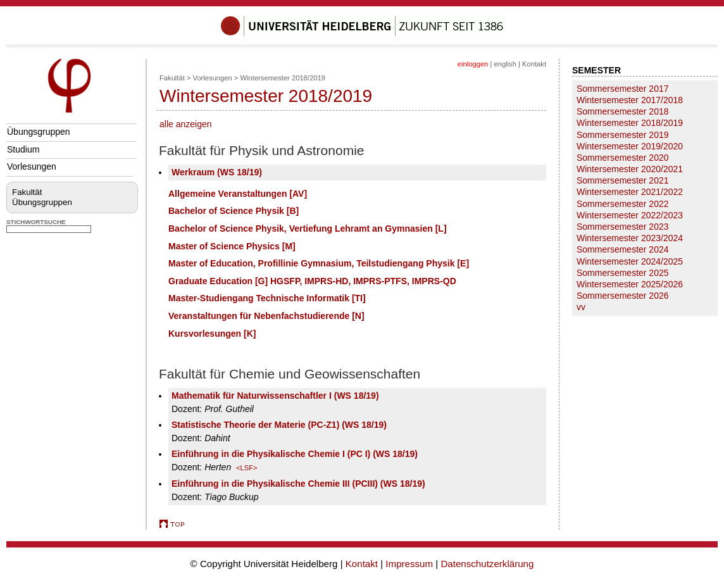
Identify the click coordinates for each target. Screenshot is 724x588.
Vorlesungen (32, 166)
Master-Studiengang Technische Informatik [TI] (267, 298)
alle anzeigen (186, 124)
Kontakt (534, 64)
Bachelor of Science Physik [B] (234, 211)
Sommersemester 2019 (623, 135)
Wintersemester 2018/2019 (283, 78)
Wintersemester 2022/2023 (630, 215)
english (505, 64)
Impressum (409, 564)
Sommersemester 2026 (623, 296)
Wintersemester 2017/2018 (630, 100)
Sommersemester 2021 (623, 180)
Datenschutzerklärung (487, 564)
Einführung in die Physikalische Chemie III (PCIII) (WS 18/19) (298, 484)
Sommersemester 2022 (623, 204)
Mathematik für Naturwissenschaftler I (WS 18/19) (275, 396)
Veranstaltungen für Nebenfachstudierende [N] (266, 316)
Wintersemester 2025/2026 (630, 284)
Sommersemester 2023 (623, 227)
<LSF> (247, 468)
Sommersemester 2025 (623, 273)
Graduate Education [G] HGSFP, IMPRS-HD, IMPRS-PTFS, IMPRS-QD (312, 281)
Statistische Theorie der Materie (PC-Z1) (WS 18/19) (279, 425)
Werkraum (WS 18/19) (217, 172)
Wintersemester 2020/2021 (630, 169)
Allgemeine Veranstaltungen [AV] (238, 194)
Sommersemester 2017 (623, 89)
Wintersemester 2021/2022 (630, 192)
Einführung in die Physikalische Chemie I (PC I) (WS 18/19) (295, 454)
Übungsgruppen (39, 132)
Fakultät (27, 192)
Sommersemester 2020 (623, 158)
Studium (23, 149)
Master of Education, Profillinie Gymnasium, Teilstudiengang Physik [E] (319, 263)
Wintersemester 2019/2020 (630, 146)
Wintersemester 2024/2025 (630, 261)
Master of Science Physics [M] (232, 246)
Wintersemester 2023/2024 (630, 238)
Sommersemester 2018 (623, 111)
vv (581, 307)
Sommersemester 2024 (623, 249)
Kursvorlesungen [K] (212, 334)
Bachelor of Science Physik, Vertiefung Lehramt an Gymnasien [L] (308, 228)
